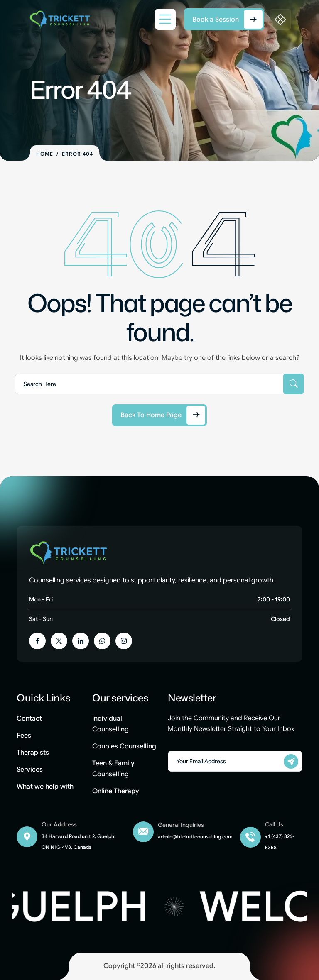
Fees (24, 736)
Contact (29, 719)
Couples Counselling (124, 746)
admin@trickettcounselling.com (195, 837)
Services (30, 770)
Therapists (33, 753)
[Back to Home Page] (159, 415)
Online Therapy (116, 791)
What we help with (45, 787)
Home (45, 154)
